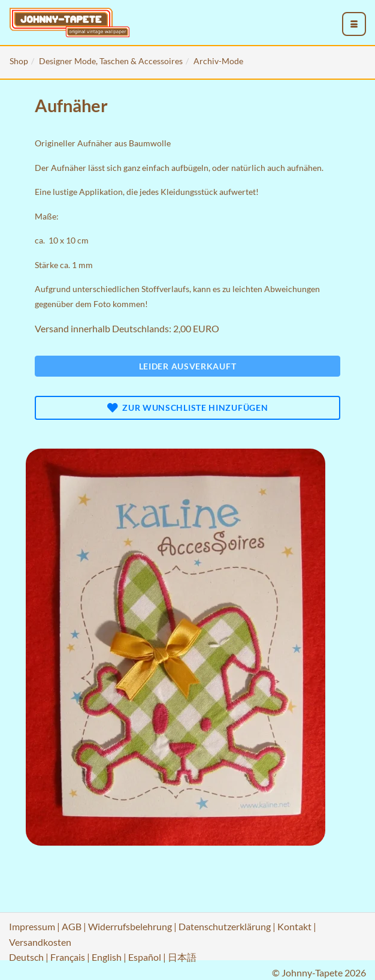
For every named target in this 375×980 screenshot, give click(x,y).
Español (145, 957)
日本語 (182, 957)
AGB (72, 926)
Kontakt (294, 926)
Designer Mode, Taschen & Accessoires (111, 61)
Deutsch (26, 957)
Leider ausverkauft (188, 366)
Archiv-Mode (218, 61)
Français (68, 957)
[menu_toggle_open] (354, 24)
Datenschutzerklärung (225, 926)
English (107, 957)
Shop (19, 61)
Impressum (32, 926)
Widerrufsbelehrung (130, 926)
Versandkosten (40, 942)
